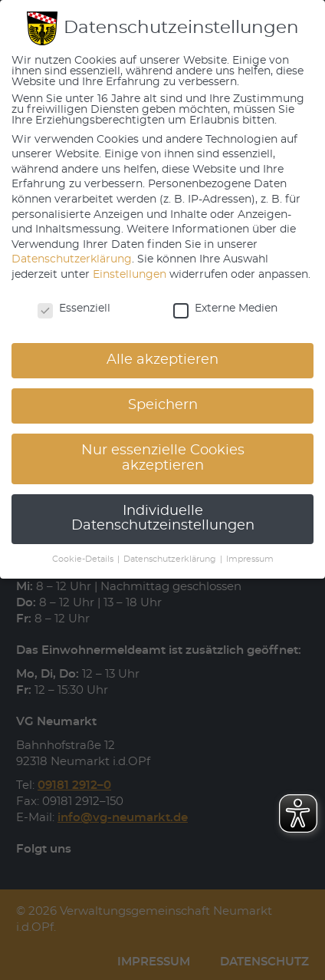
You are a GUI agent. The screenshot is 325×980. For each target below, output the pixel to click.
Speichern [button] (163, 405)
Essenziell (74, 309)
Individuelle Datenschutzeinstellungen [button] (163, 519)
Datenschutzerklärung (72, 259)
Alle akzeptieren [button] (162, 360)
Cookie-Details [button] (84, 559)
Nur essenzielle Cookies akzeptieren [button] (163, 458)
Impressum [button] (250, 559)
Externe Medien (225, 309)
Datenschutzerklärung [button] (171, 559)
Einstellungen (130, 275)
